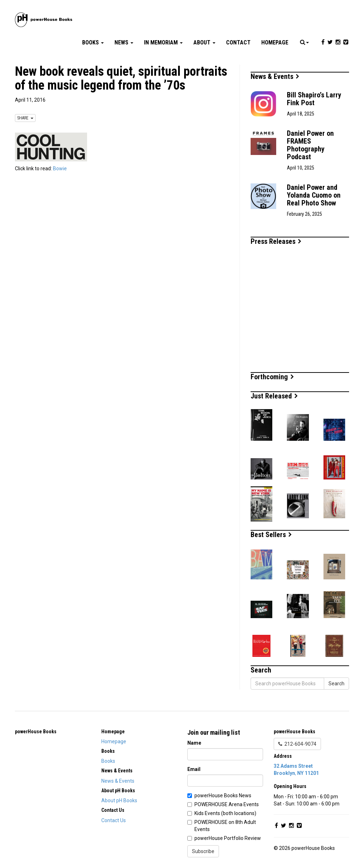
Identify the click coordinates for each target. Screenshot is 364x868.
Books (93, 42)
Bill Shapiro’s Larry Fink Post (314, 99)
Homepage (275, 42)
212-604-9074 (297, 744)
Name (194, 743)
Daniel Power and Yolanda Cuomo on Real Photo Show (314, 195)
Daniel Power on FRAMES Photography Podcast (310, 145)
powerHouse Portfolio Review (228, 838)
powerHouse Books (36, 732)
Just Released (274, 396)
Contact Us (114, 820)
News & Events (275, 76)
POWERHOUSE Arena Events (227, 804)
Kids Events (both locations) (225, 813)
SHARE (25, 118)
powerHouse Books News (223, 795)
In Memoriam (163, 42)
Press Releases (276, 241)
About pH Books (119, 800)
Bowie (60, 168)
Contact (238, 42)
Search (336, 684)
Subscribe (203, 851)
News (124, 42)
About (204, 42)
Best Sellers (271, 535)
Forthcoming (272, 377)
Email (194, 769)
